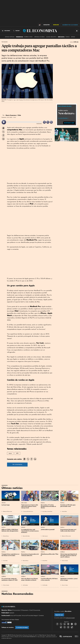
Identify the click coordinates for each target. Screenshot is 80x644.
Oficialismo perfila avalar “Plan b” (50, 555)
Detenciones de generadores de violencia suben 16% (30, 555)
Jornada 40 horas (39, 37)
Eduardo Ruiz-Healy (26, 536)
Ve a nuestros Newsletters (63, 118)
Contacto (41, 616)
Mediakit (12, 613)
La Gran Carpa (6, 505)
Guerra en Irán (28, 37)
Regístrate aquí (59, 615)
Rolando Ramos (6, 536)
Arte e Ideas (24, 503)
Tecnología (5, 42)
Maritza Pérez (50, 511)
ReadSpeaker (39, 123)
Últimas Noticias (10, 37)
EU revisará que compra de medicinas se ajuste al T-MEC (10, 579)
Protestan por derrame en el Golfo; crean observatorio (68, 530)
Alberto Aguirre (45, 536)
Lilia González (25, 585)
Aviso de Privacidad (16, 616)
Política (43, 503)
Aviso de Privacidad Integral (30, 616)
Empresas (63, 552)
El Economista (16, 610)
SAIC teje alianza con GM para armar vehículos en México (30, 579)
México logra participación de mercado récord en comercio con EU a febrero (69, 556)
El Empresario (25, 610)
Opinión (4, 503)
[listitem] (4, 122)
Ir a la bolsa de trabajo (22, 627)
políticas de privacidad (70, 618)
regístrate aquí (69, 123)
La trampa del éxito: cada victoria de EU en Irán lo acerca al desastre (30, 531)
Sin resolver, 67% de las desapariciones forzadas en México (48, 506)
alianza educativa (51, 37)
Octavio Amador (65, 561)
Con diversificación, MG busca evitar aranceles (49, 579)
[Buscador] (16, 31)
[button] (67, 134)
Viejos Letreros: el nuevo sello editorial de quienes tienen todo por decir (30, 506)
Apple (10, 453)
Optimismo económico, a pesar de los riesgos (69, 579)
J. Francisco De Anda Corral (28, 511)
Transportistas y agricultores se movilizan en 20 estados (11, 555)
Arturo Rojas (45, 511)
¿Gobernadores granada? (48, 530)
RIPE (17, 453)
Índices (68, 37)
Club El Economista (35, 610)
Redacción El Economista (8, 511)
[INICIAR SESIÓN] (77, 31)
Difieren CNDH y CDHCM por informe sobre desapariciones (10, 530)
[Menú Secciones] (6, 31)
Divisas (73, 37)
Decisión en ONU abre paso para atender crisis (68, 506)
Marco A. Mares (65, 585)
